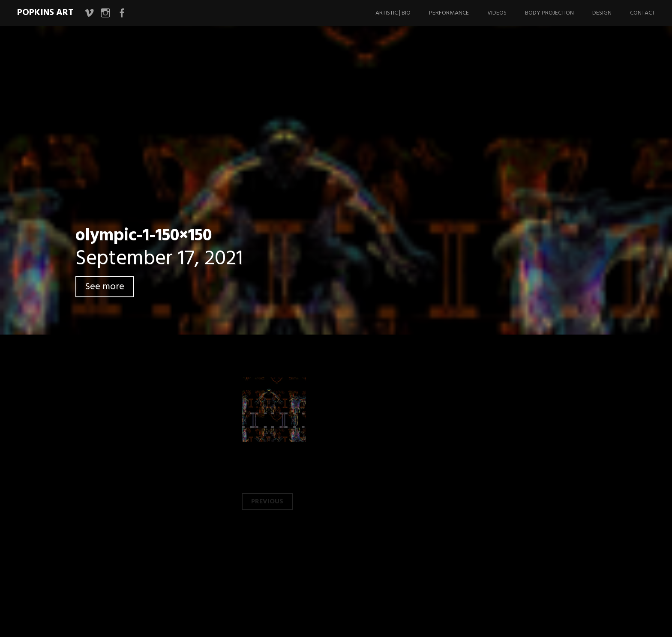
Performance (449, 13)
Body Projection (549, 13)
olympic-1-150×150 (144, 236)
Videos (497, 13)
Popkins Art (45, 13)
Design (602, 13)
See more (105, 287)
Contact (642, 13)
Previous (267, 502)
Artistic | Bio (393, 13)
